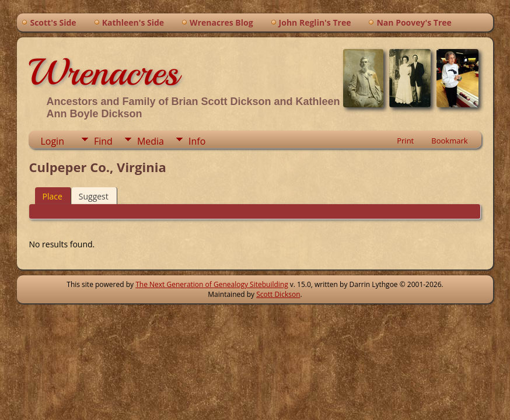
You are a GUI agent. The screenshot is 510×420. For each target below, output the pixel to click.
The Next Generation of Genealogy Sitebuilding (212, 284)
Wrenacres (104, 72)
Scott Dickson (278, 294)
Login (52, 141)
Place (52, 196)
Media (151, 141)
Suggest (94, 196)
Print (405, 141)
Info (197, 141)
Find (103, 141)
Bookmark (449, 141)
